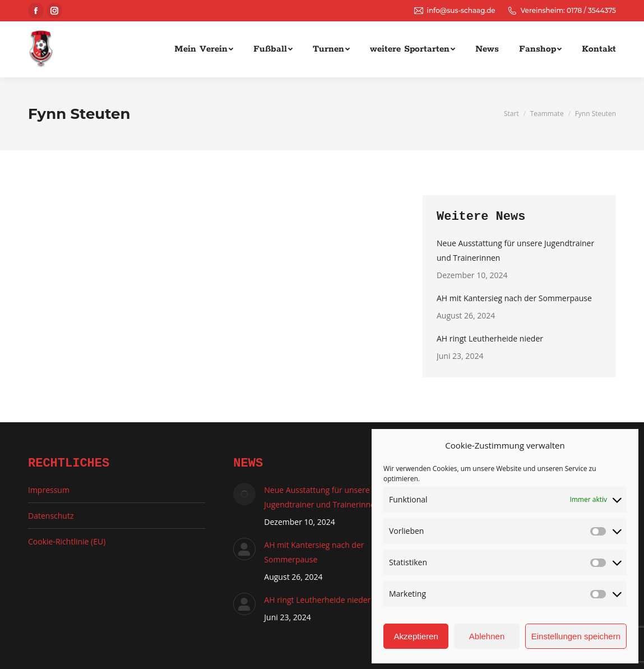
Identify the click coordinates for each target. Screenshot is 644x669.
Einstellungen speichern (576, 636)
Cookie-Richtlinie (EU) (67, 541)
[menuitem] (204, 49)
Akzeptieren (416, 636)
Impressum (49, 490)
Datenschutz (51, 516)
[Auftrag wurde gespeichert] (244, 494)
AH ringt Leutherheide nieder (490, 338)
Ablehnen (487, 636)
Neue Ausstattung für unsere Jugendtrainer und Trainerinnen (515, 250)
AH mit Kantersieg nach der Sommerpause (514, 298)
